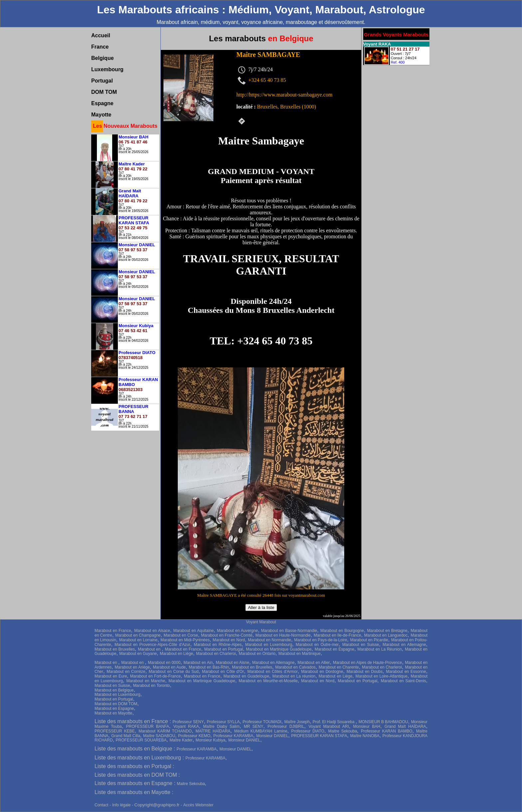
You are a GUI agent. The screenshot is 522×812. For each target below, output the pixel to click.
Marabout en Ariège (132, 667)
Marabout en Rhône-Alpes (218, 645)
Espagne (102, 103)
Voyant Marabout (261, 622)
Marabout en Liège (176, 654)
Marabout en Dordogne (322, 672)
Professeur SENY (188, 722)
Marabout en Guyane (138, 654)
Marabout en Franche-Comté (227, 635)
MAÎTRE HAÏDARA (213, 731)
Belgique (103, 58)
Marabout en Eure (111, 676)
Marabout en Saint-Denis (403, 681)
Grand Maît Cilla (126, 736)
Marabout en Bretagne (387, 631)
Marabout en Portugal (223, 649)
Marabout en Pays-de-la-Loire (321, 640)
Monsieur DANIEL (272, 736)
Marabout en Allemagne (404, 645)
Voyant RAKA (186, 726)
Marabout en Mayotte (113, 713)
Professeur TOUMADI (262, 722)
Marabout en (150, 649)
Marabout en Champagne (138, 635)
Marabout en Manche (146, 681)
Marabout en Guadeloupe (246, 676)
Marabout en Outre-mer (317, 645)
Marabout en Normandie (270, 640)
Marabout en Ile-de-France (337, 635)
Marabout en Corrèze (126, 672)
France (100, 47)
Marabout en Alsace (152, 631)
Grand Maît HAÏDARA (405, 726)
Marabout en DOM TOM (116, 704)
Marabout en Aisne (232, 663)
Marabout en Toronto (152, 686)
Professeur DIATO (308, 731)
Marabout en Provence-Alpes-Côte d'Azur (152, 645)
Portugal (102, 81)
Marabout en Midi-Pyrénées (185, 640)
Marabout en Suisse (361, 645)
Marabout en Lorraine (138, 640)
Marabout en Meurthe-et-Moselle (268, 681)
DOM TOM (104, 92)
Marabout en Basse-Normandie (289, 631)
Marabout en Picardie (369, 640)
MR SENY (254, 726)
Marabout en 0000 (164, 663)
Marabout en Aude (169, 667)
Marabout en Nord (229, 640)
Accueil (101, 35)
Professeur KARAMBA (233, 736)
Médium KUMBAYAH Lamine (261, 731)
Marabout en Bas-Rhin (209, 667)
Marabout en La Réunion (379, 649)
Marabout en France (113, 631)
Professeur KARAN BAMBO (387, 731)
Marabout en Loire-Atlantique (382, 676)
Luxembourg (107, 69)
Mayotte (101, 115)
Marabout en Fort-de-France (155, 676)
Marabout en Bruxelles (115, 649)
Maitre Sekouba (343, 731)
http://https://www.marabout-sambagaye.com (284, 95)
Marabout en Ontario (257, 654)
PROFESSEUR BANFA (148, 726)
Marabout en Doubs (365, 672)
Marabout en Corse (181, 635)
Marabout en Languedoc (386, 635)
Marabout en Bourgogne (342, 631)
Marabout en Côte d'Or (223, 672)
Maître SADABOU (159, 736)
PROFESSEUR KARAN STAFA (319, 736)
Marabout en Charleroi (216, 654)
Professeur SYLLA (223, 722)
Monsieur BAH (367, 726)
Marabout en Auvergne (238, 631)
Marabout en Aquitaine (193, 631)
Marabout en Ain (198, 663)
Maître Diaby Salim (221, 726)
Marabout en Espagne (334, 649)
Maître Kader (181, 740)
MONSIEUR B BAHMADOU (383, 722)
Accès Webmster (198, 805)
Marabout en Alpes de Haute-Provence (368, 663)
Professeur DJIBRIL (286, 726)
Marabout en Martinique (299, 654)
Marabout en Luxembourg (269, 645)
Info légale (122, 805)
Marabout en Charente (339, 667)
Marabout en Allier (314, 663)
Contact (101, 805)
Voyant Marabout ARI (329, 726)
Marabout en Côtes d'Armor (272, 672)
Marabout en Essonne (406, 672)
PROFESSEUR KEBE (115, 731)
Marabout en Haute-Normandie (283, 635)
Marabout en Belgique (114, 690)
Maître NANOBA (365, 736)
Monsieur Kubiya (210, 740)
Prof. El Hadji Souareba (334, 722)
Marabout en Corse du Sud (174, 672)
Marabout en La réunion (294, 676)
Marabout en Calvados (295, 667)
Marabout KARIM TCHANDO (165, 731)
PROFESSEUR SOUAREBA (141, 740)
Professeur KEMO (194, 736)
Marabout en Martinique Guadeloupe (279, 649)
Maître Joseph (297, 722)
